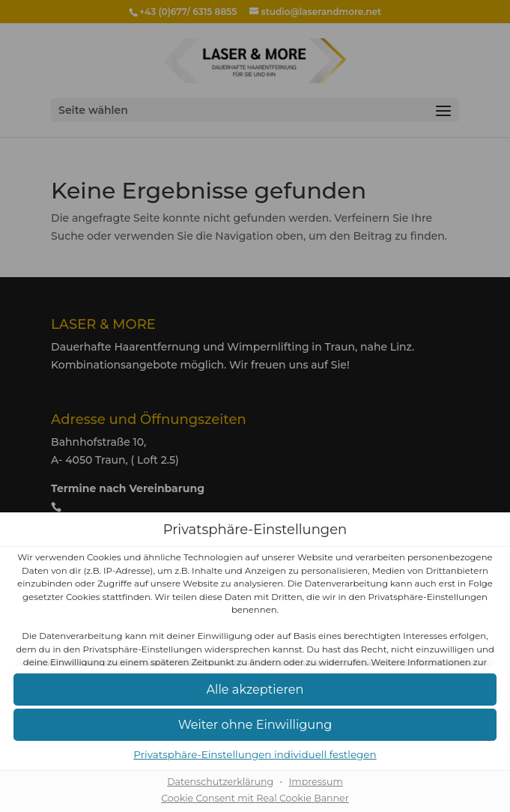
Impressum (315, 782)
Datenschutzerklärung (220, 782)
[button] (255, 690)
